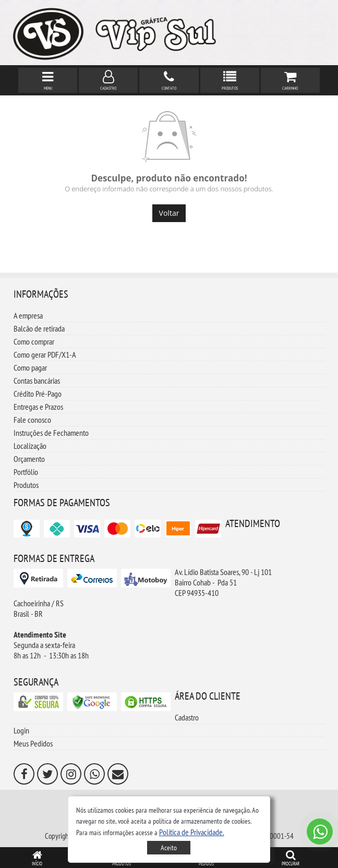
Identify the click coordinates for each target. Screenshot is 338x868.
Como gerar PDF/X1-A (45, 354)
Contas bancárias (37, 381)
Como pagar (30, 368)
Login (21, 730)
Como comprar (34, 341)
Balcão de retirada (39, 328)
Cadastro (187, 717)
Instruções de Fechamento (51, 433)
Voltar (169, 213)
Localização (30, 446)
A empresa (28, 315)
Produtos (26, 485)
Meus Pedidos (33, 743)
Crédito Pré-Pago (38, 394)
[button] (192, 832)
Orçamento (29, 459)
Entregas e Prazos (38, 407)
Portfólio (26, 472)
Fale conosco (32, 420)
